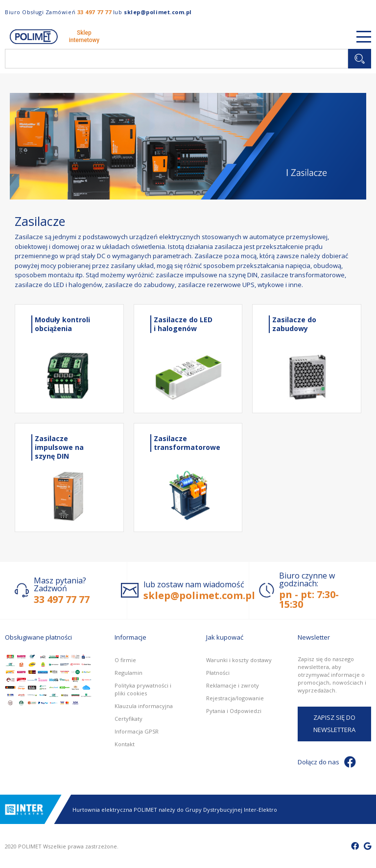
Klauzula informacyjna (144, 706)
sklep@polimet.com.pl (158, 12)
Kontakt (125, 744)
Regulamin (129, 673)
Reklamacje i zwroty (233, 685)
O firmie (125, 660)
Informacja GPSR (137, 731)
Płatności (218, 673)
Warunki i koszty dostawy (239, 660)
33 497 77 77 (94, 12)
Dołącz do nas (327, 762)
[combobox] (176, 59)
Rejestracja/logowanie (235, 698)
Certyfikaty (129, 719)
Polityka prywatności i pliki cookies (143, 689)
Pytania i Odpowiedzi (234, 711)
